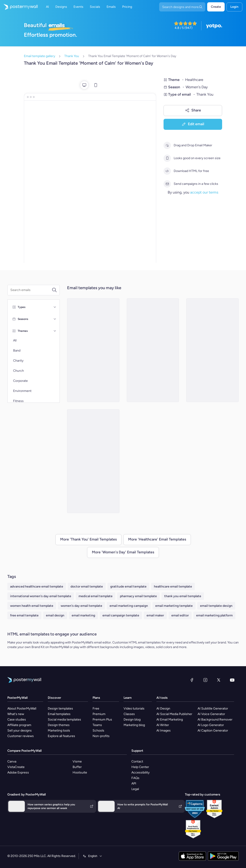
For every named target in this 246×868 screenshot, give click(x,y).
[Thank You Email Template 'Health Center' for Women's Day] (153, 350)
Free (96, 709)
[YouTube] (232, 680)
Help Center (140, 767)
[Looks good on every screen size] (167, 158)
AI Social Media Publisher (174, 714)
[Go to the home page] (19, 7)
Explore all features (61, 736)
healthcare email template (173, 587)
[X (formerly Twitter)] (219, 680)
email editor (180, 615)
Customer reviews (21, 736)
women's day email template (81, 606)
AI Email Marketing (170, 720)
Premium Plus (102, 720)
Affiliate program (19, 725)
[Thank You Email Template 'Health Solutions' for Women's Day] (212, 350)
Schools (98, 731)
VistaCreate (16, 767)
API (134, 783)
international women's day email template (41, 596)
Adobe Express (18, 772)
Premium (99, 714)
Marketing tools (59, 731)
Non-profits (101, 736)
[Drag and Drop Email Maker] (167, 145)
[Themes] (55, 331)
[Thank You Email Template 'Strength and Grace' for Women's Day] (93, 461)
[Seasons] (55, 319)
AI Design (163, 709)
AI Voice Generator (211, 714)
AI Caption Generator (213, 731)
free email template (24, 615)
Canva (12, 761)
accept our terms (204, 192)
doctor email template (87, 587)
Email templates (59, 714)
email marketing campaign (129, 606)
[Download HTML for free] (167, 171)
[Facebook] (192, 680)
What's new (16, 714)
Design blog (132, 720)
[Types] (55, 307)
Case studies (17, 720)
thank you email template (183, 596)
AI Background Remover (215, 720)
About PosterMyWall (22, 709)
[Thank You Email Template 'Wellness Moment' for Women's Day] (93, 350)
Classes (129, 714)
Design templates (60, 709)
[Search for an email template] (31, 290)
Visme (77, 761)
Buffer (77, 767)
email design (55, 615)
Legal (135, 789)
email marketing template (174, 606)
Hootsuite (80, 772)
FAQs (135, 778)
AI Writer (163, 725)
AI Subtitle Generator (213, 709)
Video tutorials (134, 709)
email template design (216, 606)
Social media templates (64, 720)
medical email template (96, 596)
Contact (137, 761)
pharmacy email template (138, 596)
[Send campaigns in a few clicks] (167, 184)
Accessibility (140, 772)
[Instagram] (205, 680)
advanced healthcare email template (37, 587)
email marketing (83, 615)
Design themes (59, 725)
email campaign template (121, 615)
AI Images (164, 731)
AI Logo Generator (211, 725)
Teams (97, 725)
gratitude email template (128, 587)
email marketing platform (214, 615)
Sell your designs (20, 731)
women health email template (32, 606)
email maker (155, 615)
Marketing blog (134, 725)
